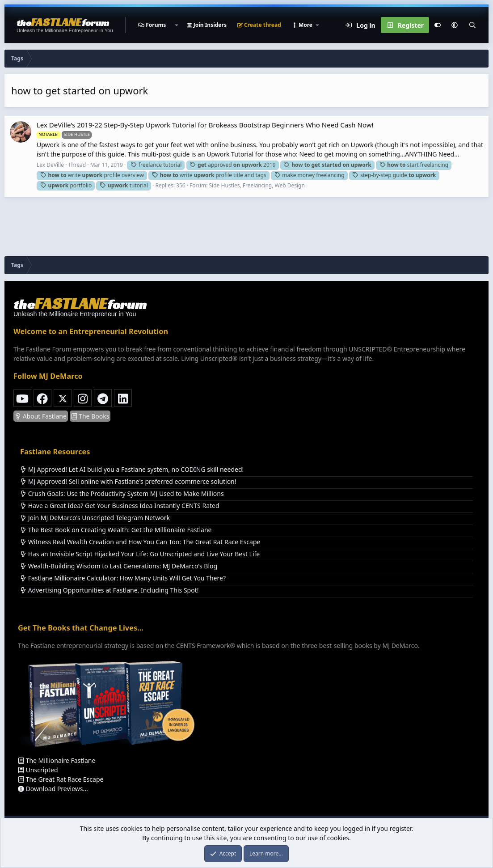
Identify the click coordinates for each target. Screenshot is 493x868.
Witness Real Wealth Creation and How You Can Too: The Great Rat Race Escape (140, 542)
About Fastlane (41, 416)
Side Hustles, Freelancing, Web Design (257, 185)
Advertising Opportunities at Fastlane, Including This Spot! (109, 590)
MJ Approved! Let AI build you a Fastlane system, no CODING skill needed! (132, 469)
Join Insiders (207, 25)
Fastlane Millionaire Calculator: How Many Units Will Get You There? (123, 578)
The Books (90, 416)
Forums (156, 25)
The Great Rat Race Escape (61, 779)
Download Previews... (53, 789)
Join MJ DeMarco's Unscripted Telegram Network (95, 518)
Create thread (259, 25)
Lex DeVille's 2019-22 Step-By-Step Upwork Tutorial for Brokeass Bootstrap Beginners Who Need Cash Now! (205, 125)
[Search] (472, 25)
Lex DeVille (50, 165)
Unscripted (38, 770)
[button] (176, 25)
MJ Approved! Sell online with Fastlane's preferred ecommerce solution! (128, 481)
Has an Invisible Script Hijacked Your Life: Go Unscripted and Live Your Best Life (140, 554)
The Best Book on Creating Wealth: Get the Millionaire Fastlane (116, 530)
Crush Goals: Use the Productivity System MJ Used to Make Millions (122, 493)
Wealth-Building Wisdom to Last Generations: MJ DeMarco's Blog (119, 566)
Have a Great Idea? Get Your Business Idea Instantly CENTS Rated (120, 506)
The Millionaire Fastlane (57, 760)
